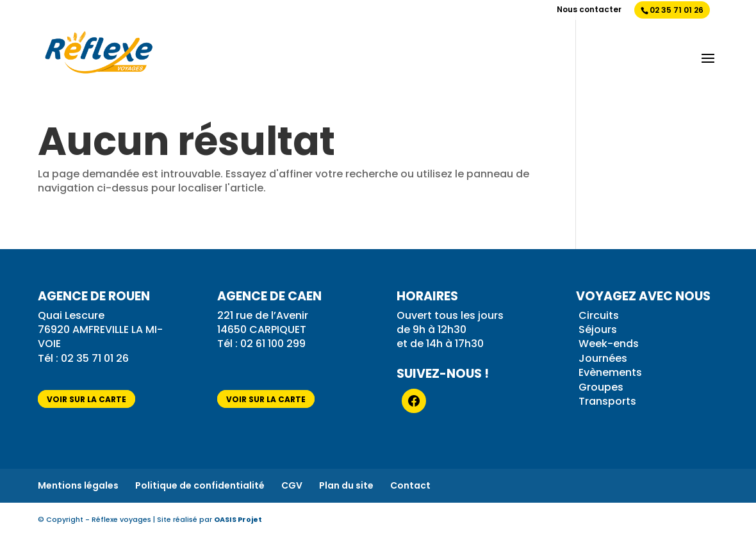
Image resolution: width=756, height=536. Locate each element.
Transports (607, 401)
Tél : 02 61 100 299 (261, 344)
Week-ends (609, 344)
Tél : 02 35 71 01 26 (85, 358)
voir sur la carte (86, 399)
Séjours (598, 329)
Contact (410, 485)
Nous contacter (589, 10)
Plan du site (346, 485)
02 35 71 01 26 (677, 10)
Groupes (601, 387)
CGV (292, 485)
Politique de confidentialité (200, 485)
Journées (603, 358)
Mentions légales (78, 485)
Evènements (610, 372)
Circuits (599, 315)
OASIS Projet (238, 519)
